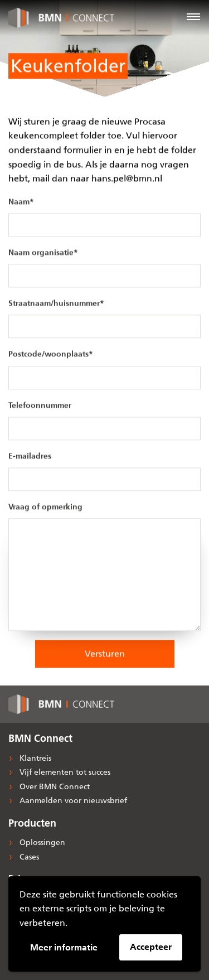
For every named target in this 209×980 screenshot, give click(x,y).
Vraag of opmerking (45, 507)
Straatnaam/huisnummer (56, 304)
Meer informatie (64, 947)
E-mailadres (30, 457)
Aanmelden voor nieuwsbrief (72, 801)
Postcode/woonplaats (51, 354)
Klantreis (34, 758)
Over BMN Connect (54, 787)
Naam (21, 202)
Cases (28, 857)
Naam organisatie (43, 253)
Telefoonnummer (40, 405)
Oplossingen (41, 843)
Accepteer (151, 947)
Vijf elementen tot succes (64, 772)
